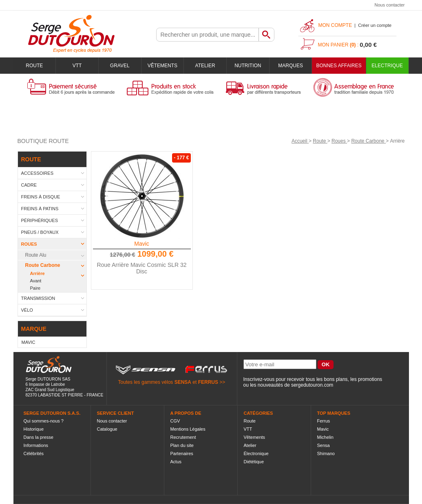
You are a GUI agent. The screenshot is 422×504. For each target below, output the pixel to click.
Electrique (387, 66)
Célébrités (34, 453)
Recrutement (183, 437)
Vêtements (162, 66)
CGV (175, 421)
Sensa (324, 445)
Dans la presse (39, 437)
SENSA (183, 382)
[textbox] (208, 35)
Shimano (326, 453)
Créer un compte (375, 25)
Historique (34, 429)
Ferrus (324, 421)
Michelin (325, 437)
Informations (36, 445)
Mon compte (335, 25)
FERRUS (208, 382)
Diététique (254, 462)
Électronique (256, 453)
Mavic (142, 244)
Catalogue (107, 429)
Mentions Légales (188, 429)
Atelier (205, 66)
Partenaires (182, 453)
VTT (77, 66)
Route (34, 66)
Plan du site (182, 445)
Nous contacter (390, 5)
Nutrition (248, 66)
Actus (176, 462)
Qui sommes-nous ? (44, 421)
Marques (291, 66)
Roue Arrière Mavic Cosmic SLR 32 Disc (141, 268)
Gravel (120, 66)
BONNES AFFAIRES (339, 66)
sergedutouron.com (312, 385)
